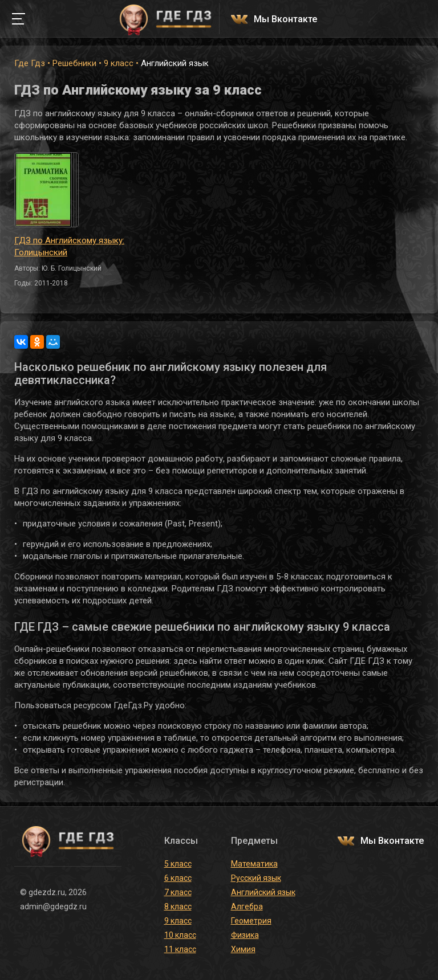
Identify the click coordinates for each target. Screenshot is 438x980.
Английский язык (263, 892)
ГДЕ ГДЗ (165, 19)
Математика (254, 864)
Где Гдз (30, 63)
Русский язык (256, 878)
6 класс (178, 878)
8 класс (178, 906)
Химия (243, 949)
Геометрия (251, 921)
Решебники (74, 63)
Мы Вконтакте (285, 20)
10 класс (180, 935)
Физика (245, 935)
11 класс (180, 949)
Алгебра (247, 906)
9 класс (119, 63)
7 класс (178, 892)
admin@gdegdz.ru (53, 906)
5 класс (178, 864)
